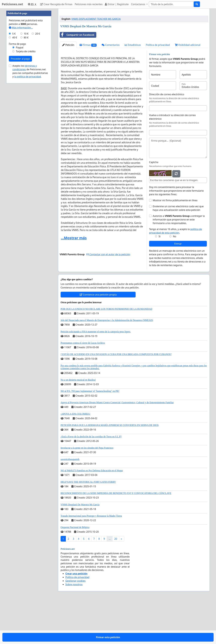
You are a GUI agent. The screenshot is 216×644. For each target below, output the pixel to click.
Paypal (20, 138)
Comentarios (111, 87)
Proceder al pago (20, 149)
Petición (68, 87)
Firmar (178, 286)
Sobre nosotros (74, 626)
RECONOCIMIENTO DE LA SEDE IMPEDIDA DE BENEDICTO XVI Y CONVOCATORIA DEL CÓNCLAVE (116, 535)
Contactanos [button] (138, 4)
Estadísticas (133, 87)
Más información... (21, 118)
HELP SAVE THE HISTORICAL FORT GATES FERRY (88, 524)
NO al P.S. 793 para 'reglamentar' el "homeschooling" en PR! (90, 433)
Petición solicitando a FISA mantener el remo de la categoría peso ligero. (96, 374)
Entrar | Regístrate (117, 4)
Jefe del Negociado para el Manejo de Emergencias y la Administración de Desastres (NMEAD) (107, 362)
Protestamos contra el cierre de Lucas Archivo (83, 385)
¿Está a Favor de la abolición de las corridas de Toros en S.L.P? (91, 479)
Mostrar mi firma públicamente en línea (175, 242)
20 (116, 581)
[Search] (171, 4)
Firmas (88, 87)
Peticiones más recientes (89, 4)
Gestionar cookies (75, 623)
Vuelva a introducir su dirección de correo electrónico (172, 159)
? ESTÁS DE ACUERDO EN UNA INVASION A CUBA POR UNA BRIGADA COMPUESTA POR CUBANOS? (116, 396)
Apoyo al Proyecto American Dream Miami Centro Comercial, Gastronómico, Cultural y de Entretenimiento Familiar (117, 445)
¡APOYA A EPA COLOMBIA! (75, 456)
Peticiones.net (12, 4)
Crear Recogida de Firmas (56, 4)
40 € (15, 128)
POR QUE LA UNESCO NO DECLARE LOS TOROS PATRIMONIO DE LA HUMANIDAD (106, 351)
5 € (14, 124)
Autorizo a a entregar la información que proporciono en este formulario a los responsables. (179, 262)
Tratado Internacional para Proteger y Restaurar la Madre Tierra (91, 558)
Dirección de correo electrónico (167, 136)
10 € (26, 124)
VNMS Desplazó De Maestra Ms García (80, 547)
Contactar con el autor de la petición (108, 296)
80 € (26, 128)
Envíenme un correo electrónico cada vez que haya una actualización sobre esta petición (178, 250)
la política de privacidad (28, 167)
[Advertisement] (134, 34)
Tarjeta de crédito (26, 141)
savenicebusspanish (70, 501)
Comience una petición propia (98, 337)
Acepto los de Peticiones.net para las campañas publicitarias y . (30, 161)
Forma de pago (17, 134)
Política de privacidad (158, 87)
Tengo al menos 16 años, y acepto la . (175, 273)
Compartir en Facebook (77, 77)
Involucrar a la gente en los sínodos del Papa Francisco (87, 490)
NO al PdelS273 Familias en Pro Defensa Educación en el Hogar (92, 513)
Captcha (154, 204)
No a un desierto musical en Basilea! (78, 422)
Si (160, 278)
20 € (38, 124)
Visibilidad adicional (188, 87)
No (175, 278)
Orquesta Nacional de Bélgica (75, 569)
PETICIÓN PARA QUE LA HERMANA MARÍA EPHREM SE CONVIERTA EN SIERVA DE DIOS (110, 467)
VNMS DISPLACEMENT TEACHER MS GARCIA (96, 61)
